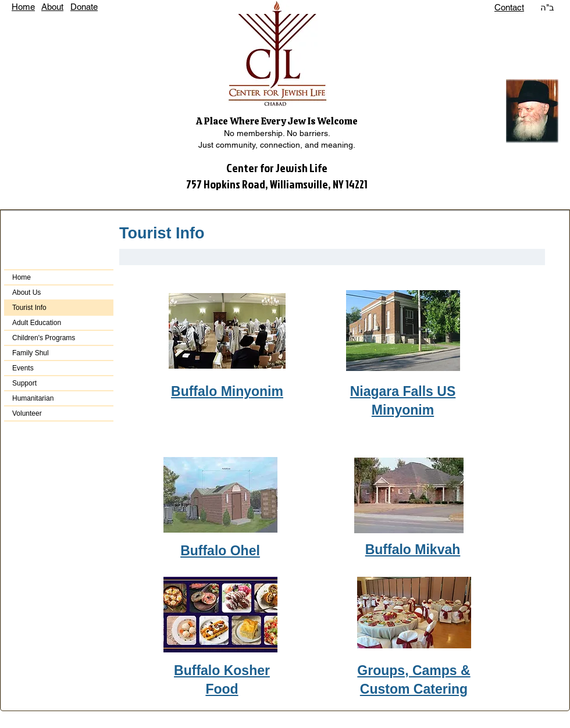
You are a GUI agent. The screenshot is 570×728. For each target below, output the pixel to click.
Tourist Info (29, 308)
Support (24, 383)
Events (23, 368)
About (52, 7)
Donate (84, 7)
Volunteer (27, 413)
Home (23, 7)
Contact (509, 7)
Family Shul (31, 353)
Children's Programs (44, 338)
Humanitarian (33, 398)
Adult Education (37, 323)
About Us (26, 292)
